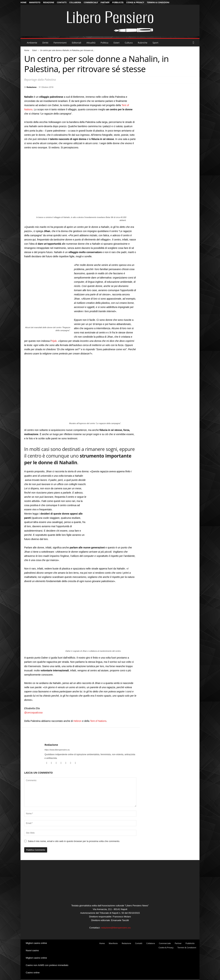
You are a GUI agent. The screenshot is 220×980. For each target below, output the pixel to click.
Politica (104, 43)
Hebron (77, 721)
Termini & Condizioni (158, 2)
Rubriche (143, 43)
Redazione (49, 2)
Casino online (33, 973)
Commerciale (91, 2)
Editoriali (77, 43)
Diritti (45, 43)
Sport (155, 43)
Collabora (75, 2)
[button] (194, 43)
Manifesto (35, 2)
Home (23, 2)
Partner (105, 2)
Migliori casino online (36, 943)
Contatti (62, 2)
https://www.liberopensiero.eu (57, 750)
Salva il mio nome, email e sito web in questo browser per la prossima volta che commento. (74, 841)
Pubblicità (118, 2)
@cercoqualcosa (33, 713)
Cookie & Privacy (135, 2)
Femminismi (60, 43)
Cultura (129, 43)
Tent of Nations (98, 721)
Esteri (117, 43)
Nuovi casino (32, 950)
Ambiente (32, 43)
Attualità (91, 43)
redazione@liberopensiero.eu (116, 928)
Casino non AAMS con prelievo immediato (47, 965)
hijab (54, 341)
